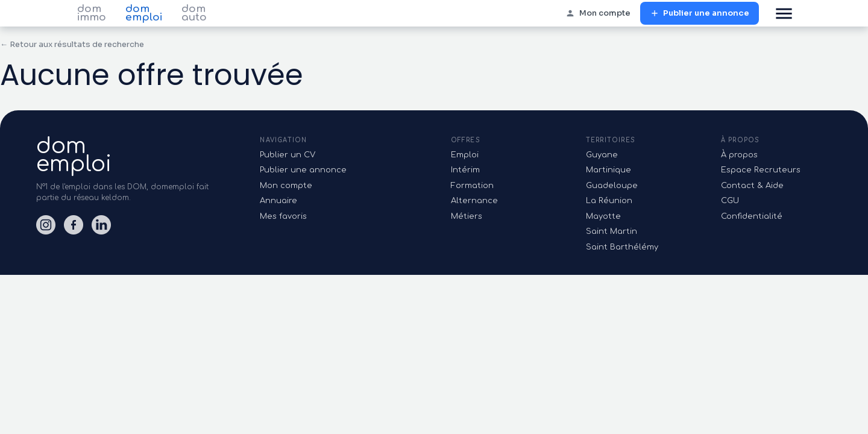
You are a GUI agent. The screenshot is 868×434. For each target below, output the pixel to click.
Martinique (609, 170)
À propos (739, 155)
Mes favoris (283, 216)
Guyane (602, 155)
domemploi (74, 155)
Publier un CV (288, 155)
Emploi (465, 155)
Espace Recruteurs (761, 170)
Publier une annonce (700, 14)
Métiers (467, 216)
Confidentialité (752, 216)
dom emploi (144, 13)
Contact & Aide (752, 186)
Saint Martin (612, 231)
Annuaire (278, 201)
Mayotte (603, 216)
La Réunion (609, 201)
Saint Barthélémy (622, 247)
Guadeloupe (612, 186)
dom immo (92, 13)
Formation (472, 186)
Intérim (465, 170)
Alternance (474, 201)
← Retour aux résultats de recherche (72, 44)
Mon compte (598, 14)
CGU (730, 201)
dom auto (194, 13)
